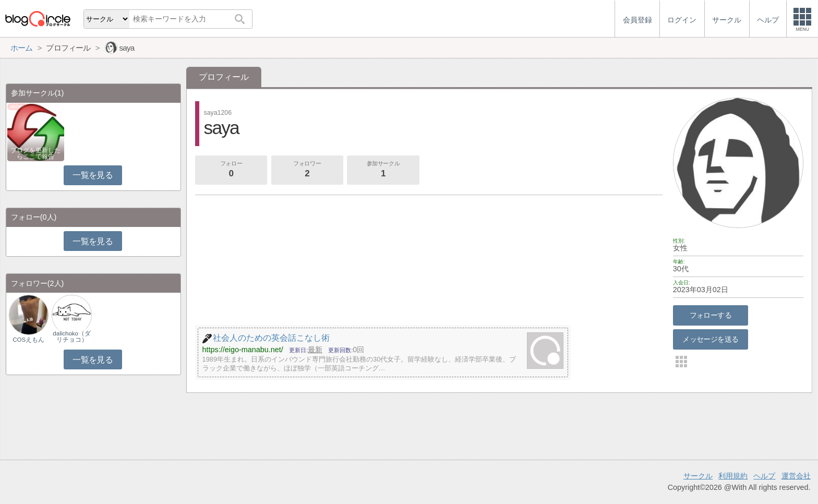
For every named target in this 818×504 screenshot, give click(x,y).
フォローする (711, 315)
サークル (698, 476)
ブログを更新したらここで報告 (35, 153)
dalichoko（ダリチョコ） (72, 337)
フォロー (231, 170)
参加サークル (383, 170)
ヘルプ (764, 476)
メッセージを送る (710, 339)
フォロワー (307, 170)
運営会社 (796, 476)
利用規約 (733, 476)
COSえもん (28, 340)
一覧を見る (93, 175)
